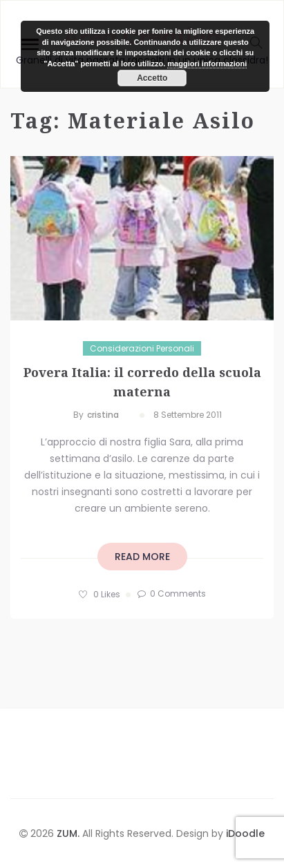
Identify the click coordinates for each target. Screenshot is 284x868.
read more (142, 557)
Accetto (152, 78)
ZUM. (69, 833)
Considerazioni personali (142, 348)
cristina (103, 415)
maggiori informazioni (207, 64)
